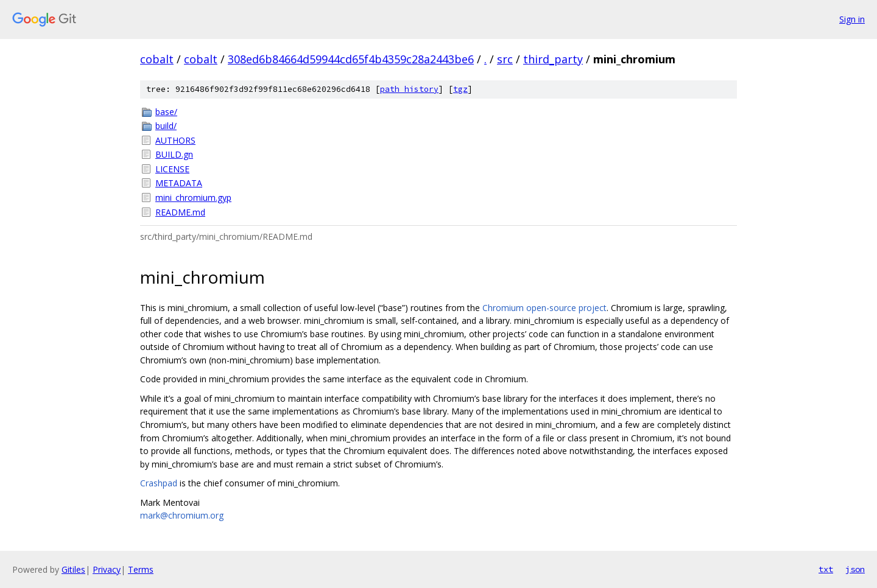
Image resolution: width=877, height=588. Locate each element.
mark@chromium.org (182, 515)
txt (826, 569)
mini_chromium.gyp (193, 198)
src (505, 59)
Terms (141, 569)
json (855, 569)
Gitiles (73, 569)
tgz (460, 89)
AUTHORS (175, 140)
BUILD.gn (174, 154)
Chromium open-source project (544, 308)
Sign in (852, 19)
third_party (553, 59)
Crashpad (159, 483)
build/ (166, 126)
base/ (166, 112)
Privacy (107, 569)
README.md (180, 212)
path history (409, 89)
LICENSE (172, 169)
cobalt (157, 59)
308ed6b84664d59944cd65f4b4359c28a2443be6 (351, 59)
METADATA (179, 183)
